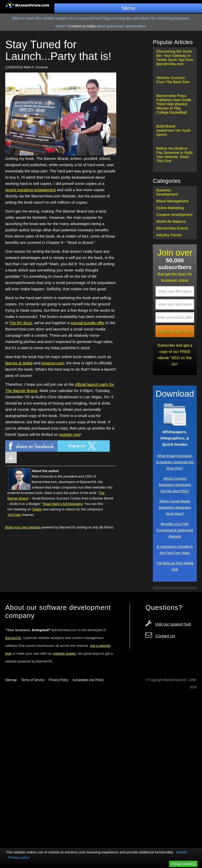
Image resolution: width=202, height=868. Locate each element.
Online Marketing (170, 208)
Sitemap (11, 680)
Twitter (37, 509)
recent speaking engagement (30, 190)
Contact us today (82, 26)
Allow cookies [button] (183, 864)
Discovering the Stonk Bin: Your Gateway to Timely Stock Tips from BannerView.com (175, 58)
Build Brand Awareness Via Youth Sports (174, 130)
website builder (65, 653)
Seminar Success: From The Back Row (173, 80)
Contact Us (165, 636)
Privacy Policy (58, 680)
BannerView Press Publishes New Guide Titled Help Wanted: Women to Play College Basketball (174, 104)
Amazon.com (53, 363)
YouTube (14, 515)
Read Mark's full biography (63, 504)
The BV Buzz (21, 323)
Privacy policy (19, 857)
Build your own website (23, 527)
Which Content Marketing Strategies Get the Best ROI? (175, 485)
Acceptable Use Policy (88, 680)
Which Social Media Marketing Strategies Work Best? (175, 507)
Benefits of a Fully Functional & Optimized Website (175, 530)
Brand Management (172, 201)
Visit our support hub (173, 624)
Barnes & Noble (19, 363)
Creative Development (174, 215)
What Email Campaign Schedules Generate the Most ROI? (175, 462)
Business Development (167, 192)
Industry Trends (169, 235)
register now (70, 434)
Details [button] (181, 852)
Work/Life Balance (171, 221)
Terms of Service (33, 680)
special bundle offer (88, 323)
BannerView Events (172, 228)
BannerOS (13, 638)
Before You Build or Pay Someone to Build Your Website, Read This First (174, 155)
